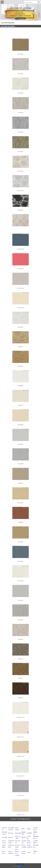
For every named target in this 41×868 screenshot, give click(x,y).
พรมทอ (29, 829)
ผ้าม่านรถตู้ (18, 833)
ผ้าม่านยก (11, 833)
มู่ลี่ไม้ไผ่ (24, 837)
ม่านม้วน (10, 837)
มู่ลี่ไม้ (23, 829)
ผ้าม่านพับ (5, 837)
